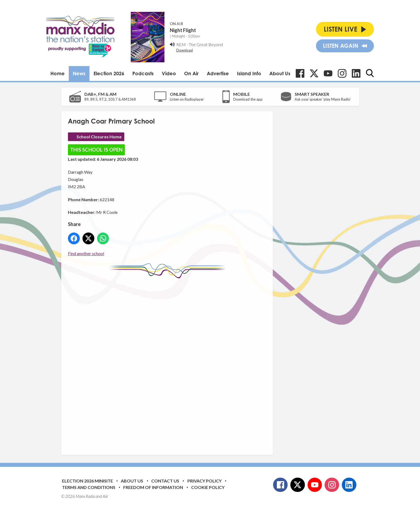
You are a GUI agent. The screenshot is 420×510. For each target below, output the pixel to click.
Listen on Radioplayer (187, 99)
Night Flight (183, 30)
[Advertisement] (169, 362)
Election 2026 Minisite (87, 481)
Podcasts (143, 73)
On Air (191, 73)
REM (181, 44)
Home (58, 73)
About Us (280, 73)
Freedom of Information (153, 487)
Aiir (105, 496)
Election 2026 (109, 73)
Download (185, 50)
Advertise (218, 73)
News (79, 73)
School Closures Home (99, 137)
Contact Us (165, 481)
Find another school (86, 253)
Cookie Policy (208, 487)
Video (169, 73)
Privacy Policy (204, 481)
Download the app (248, 99)
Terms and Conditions (89, 487)
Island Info (249, 73)
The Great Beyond (206, 44)
